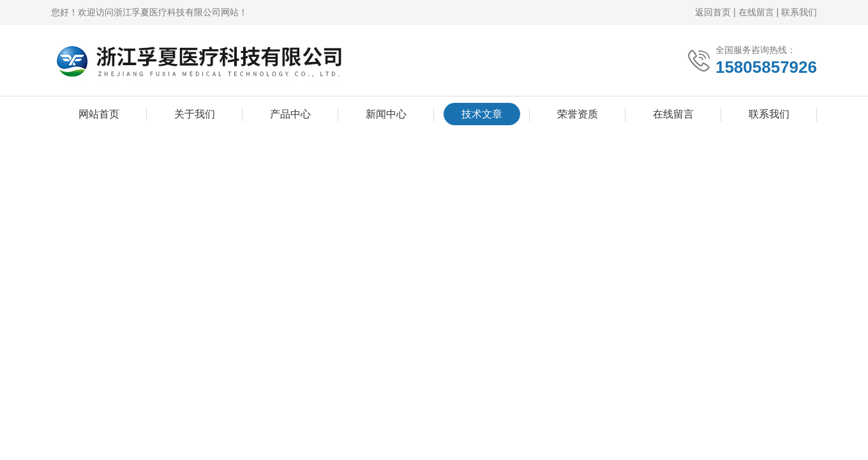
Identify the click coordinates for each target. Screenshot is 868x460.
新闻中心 (386, 114)
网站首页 (99, 114)
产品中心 (290, 114)
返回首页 (713, 12)
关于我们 (195, 114)
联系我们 (799, 12)
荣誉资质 (578, 114)
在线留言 (756, 12)
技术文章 (482, 114)
